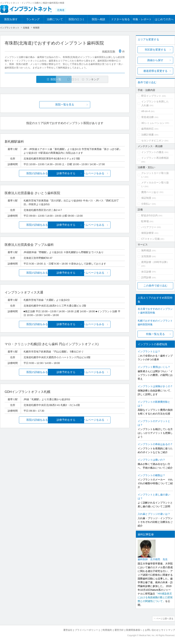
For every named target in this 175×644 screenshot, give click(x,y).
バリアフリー (149, 227)
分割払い (146, 204)
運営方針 (119, 630)
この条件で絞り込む (155, 286)
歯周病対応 (147, 129)
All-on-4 (146, 111)
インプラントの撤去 (152, 152)
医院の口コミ (77, 19)
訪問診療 (146, 277)
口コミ (67, 79)
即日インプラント (151, 96)
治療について (55, 19)
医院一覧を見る (65, 105)
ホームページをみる (105, 173)
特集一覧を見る (155, 334)
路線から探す (155, 60)
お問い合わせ (152, 630)
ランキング (33, 19)
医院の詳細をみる (25, 173)
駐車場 (145, 221)
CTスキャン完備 (150, 239)
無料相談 (146, 250)
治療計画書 (147, 135)
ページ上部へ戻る (165, 619)
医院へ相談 (98, 19)
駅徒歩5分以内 (149, 215)
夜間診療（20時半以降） (155, 262)
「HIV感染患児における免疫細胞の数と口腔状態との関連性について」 (155, 597)
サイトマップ (168, 630)
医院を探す (11, 19)
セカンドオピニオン (152, 140)
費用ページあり (150, 192)
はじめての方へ (164, 19)
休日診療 (146, 272)
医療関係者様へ (134, 630)
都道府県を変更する (155, 71)
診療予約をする (65, 173)
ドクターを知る (120, 19)
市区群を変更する (155, 50)
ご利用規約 (106, 630)
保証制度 (146, 198)
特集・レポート (142, 19)
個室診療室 (147, 233)
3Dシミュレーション (153, 123)
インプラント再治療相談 (155, 158)
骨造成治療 (147, 117)
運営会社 (68, 630)
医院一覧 (29, 79)
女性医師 (146, 256)
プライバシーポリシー (86, 630)
